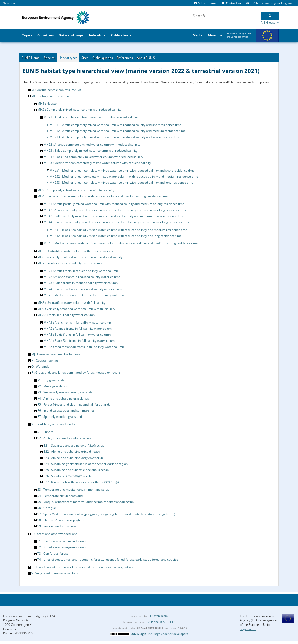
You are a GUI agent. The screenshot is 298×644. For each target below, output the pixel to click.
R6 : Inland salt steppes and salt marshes (66, 411)
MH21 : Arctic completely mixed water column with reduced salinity (91, 117)
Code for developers (174, 634)
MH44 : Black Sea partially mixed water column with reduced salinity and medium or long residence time (117, 222)
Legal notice (248, 629)
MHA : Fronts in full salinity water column (66, 315)
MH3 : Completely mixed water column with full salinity (76, 190)
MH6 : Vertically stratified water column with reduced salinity (80, 257)
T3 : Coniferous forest (53, 553)
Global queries (103, 58)
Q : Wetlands (40, 366)
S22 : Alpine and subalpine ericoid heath (72, 452)
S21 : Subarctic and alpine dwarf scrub (74, 446)
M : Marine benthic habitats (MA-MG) (57, 90)
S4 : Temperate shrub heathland (60, 496)
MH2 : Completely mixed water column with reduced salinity (79, 110)
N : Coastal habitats (45, 360)
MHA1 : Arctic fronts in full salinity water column (77, 322)
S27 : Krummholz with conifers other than (81, 482)
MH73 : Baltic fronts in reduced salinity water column (81, 283)
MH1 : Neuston (48, 103)
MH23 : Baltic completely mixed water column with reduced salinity (90, 151)
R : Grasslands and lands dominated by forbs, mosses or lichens (76, 373)
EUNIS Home (31, 58)
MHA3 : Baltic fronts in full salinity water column (77, 335)
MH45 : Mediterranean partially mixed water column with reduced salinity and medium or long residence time (121, 243)
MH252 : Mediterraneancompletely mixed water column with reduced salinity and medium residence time (124, 176)
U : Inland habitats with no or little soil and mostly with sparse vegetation (82, 567)
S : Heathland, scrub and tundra (54, 424)
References (125, 58)
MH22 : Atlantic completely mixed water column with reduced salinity (92, 145)
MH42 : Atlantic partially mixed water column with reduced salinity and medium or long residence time (115, 210)
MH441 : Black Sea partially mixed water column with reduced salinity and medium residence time (118, 230)
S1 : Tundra (45, 432)
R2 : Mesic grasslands (53, 386)
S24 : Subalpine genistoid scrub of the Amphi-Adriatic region (86, 464)
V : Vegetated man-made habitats (55, 573)
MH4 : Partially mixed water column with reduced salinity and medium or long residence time (103, 196)
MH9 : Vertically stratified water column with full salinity (76, 309)
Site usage (154, 634)
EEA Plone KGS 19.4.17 (160, 622)
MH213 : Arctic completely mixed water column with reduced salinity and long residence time (115, 137)
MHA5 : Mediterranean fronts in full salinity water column (84, 347)
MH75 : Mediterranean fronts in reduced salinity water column (87, 295)
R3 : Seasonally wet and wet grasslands (65, 392)
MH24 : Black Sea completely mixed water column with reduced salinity (93, 157)
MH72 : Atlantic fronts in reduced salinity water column (82, 277)
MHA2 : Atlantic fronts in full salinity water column (78, 328)
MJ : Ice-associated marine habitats (56, 354)
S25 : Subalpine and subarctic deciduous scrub (76, 470)
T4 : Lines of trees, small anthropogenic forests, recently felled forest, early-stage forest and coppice (108, 560)
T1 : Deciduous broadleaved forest (62, 541)
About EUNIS (146, 58)
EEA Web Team (158, 616)
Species (49, 58)
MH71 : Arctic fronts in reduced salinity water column (81, 271)
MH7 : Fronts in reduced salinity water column (70, 263)
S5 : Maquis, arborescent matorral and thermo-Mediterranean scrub (86, 502)
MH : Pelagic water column (50, 96)
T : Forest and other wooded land (54, 534)
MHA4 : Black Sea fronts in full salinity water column (80, 341)
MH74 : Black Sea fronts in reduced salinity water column (83, 289)
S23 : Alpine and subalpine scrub (73, 458)
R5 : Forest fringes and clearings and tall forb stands (74, 404)
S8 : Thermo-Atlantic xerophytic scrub (64, 520)
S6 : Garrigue (47, 508)
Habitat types (68, 58)
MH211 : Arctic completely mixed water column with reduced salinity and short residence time (115, 125)
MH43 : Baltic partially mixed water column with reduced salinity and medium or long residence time (114, 216)
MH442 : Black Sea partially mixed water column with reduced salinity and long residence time (116, 236)
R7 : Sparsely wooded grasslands (60, 417)
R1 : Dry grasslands (51, 380)
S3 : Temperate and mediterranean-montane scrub (73, 490)
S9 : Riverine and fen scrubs (57, 526)
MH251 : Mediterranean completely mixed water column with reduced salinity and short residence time (122, 170)
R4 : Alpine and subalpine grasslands (63, 398)
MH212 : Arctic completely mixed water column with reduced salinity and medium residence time (118, 131)
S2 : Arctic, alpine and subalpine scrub (64, 438)
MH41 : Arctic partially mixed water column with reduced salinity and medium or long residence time (114, 204)
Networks (9, 3)
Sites (85, 58)
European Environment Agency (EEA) (29, 616)
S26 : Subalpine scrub (67, 476)
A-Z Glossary (270, 22)
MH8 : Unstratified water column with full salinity (71, 303)
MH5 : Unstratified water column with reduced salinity (75, 251)
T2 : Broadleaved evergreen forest (62, 547)
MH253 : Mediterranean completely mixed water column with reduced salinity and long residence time (121, 183)
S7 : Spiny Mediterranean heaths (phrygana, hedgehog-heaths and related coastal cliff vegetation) (106, 514)
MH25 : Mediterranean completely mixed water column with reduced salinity (97, 163)
